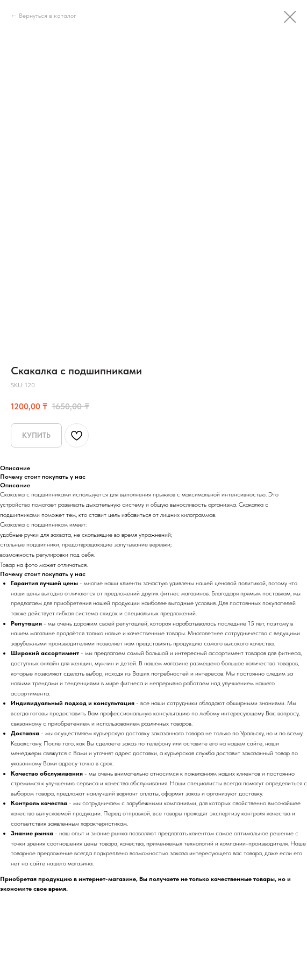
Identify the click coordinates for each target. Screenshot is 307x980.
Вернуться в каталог (48, 16)
